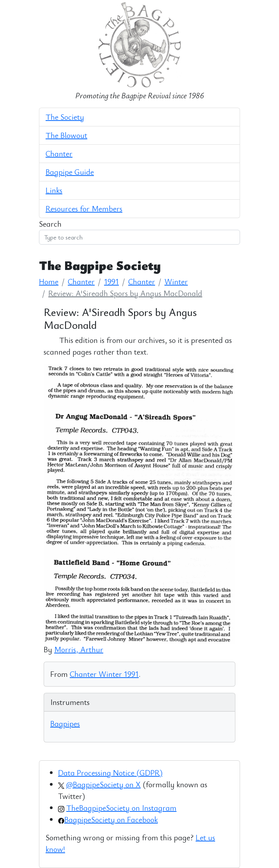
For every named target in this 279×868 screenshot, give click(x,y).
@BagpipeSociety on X (103, 784)
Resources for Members (84, 209)
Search (50, 224)
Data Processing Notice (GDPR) (110, 773)
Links (54, 190)
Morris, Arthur (79, 649)
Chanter (59, 154)
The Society (65, 117)
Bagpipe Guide (70, 172)
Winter (176, 281)
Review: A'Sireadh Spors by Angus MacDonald (125, 293)
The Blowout (66, 135)
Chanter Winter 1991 (104, 674)
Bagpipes (65, 723)
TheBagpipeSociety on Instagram (121, 808)
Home (49, 281)
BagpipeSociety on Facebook (111, 819)
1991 (111, 281)
